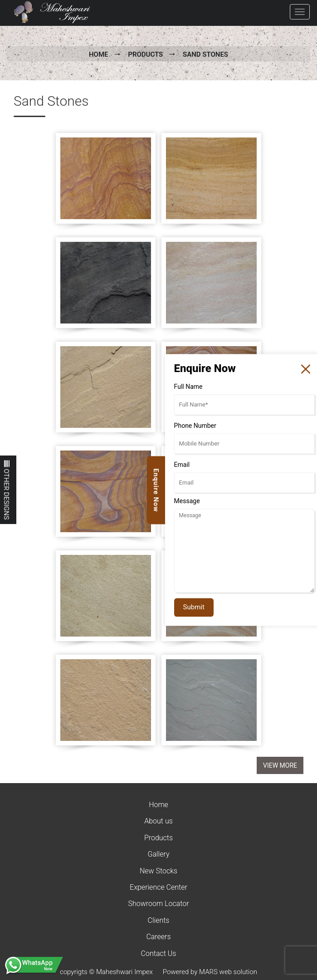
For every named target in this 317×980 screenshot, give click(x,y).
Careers (158, 937)
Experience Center (158, 887)
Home (99, 54)
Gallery (158, 854)
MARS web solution (228, 972)
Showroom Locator (158, 904)
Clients (159, 920)
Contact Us (159, 953)
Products (145, 54)
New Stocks (158, 871)
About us (158, 821)
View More (280, 765)
